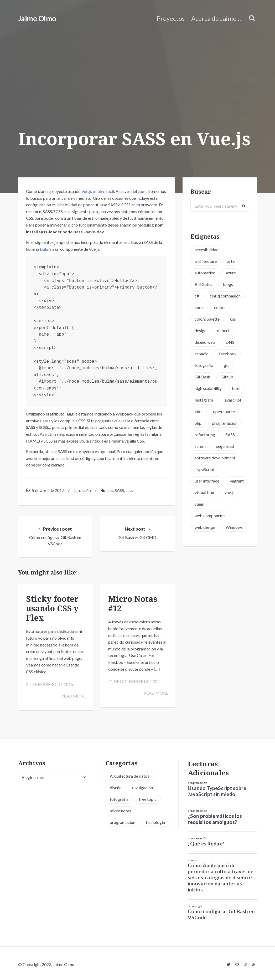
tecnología (195, 904)
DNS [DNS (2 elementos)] (230, 342)
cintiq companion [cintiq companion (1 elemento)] (225, 296)
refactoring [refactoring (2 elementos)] (205, 435)
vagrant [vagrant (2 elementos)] (237, 481)
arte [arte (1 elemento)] (231, 261)
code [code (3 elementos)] (199, 307)
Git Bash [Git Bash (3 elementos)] (202, 377)
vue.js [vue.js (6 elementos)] (230, 492)
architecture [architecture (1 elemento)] (206, 261)
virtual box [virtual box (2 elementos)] (204, 492)
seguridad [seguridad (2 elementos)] (225, 446)
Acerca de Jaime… (216, 18)
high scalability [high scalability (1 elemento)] (208, 388)
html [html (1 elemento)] (236, 388)
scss (129, 490)
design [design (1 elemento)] (201, 330)
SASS (119, 490)
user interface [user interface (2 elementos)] (207, 481)
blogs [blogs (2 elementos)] (228, 284)
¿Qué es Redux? (206, 841)
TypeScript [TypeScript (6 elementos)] (205, 469)
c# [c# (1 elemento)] (197, 296)
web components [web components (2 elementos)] (210, 515)
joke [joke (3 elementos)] (199, 411)
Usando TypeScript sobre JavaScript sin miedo (217, 789)
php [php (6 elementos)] (198, 423)
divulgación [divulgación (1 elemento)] (142, 785)
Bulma (46, 249)
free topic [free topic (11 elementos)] (148, 797)
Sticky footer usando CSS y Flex (52, 608)
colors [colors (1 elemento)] (220, 307)
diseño (85, 490)
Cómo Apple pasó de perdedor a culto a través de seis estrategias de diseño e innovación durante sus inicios (221, 875)
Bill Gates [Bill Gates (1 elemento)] (203, 284)
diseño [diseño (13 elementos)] (116, 785)
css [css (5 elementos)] (233, 319)
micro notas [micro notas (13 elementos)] (120, 809)
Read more (72, 695)
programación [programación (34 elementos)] (123, 820)
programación (198, 781)
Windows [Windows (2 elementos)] (234, 527)
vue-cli (144, 191)
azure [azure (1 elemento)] (231, 273)
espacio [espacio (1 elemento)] (202, 354)
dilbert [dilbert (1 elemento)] (223, 330)
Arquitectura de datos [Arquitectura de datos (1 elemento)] (129, 774)
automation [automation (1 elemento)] (205, 273)
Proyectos (171, 18)
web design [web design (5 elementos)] (205, 527)
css (110, 490)
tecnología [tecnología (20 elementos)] (155, 820)
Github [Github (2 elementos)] (227, 377)
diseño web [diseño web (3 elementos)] (205, 342)
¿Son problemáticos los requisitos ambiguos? (215, 817)
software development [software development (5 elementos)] (215, 458)
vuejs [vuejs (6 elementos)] (199, 504)
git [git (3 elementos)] (226, 365)
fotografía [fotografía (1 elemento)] (204, 365)
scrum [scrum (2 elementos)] (200, 446)
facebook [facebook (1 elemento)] (228, 354)
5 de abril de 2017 (48, 490)
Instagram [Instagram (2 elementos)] (204, 400)
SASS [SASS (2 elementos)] (230, 435)
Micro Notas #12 (133, 603)
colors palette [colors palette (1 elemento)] (207, 319)
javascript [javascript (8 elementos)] (232, 400)
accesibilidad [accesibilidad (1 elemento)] (207, 250)
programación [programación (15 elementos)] (225, 423)
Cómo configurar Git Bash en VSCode (221, 912)
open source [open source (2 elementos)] (224, 411)
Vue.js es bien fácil (98, 191)
